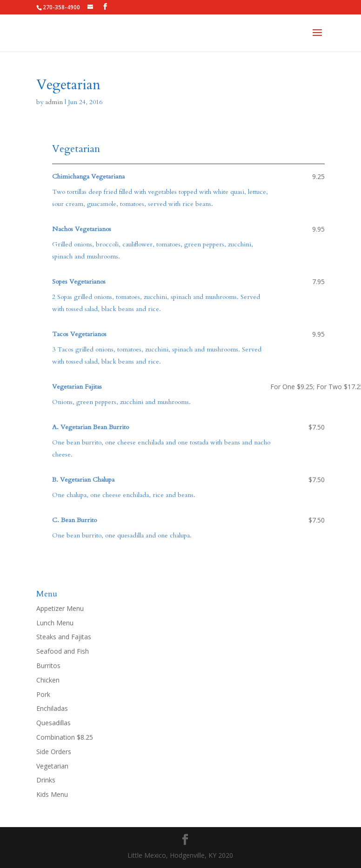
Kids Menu (52, 794)
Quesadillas (53, 723)
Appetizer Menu (60, 608)
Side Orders (54, 752)
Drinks (46, 780)
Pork (43, 694)
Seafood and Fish (63, 651)
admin (54, 102)
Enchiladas (52, 708)
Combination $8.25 (65, 737)
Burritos (48, 666)
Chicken (48, 680)
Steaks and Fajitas (64, 637)
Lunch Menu (55, 623)
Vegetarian (52, 766)
